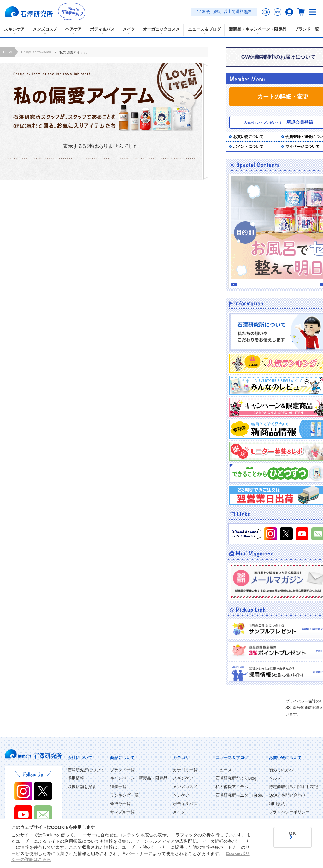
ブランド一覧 (122, 770)
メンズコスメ (185, 787)
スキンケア (183, 778)
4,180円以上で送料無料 (224, 12)
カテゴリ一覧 (185, 770)
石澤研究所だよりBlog (236, 778)
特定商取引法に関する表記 (293, 787)
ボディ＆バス (185, 804)
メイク (179, 812)
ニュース (224, 770)
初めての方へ (281, 770)
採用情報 (76, 778)
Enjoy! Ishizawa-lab (36, 52)
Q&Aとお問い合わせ (287, 795)
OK (289, 834)
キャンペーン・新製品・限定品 (139, 778)
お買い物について (248, 137)
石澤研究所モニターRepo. (239, 795)
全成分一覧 (120, 804)
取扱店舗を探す (82, 787)
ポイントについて (248, 147)
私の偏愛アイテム (232, 787)
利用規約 (277, 804)
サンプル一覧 (122, 812)
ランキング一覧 (124, 795)
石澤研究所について (86, 770)
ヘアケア (181, 795)
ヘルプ (275, 778)
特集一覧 (118, 787)
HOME (8, 52)
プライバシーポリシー (289, 812)
